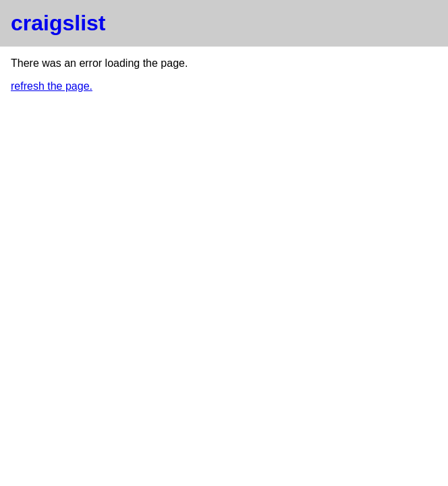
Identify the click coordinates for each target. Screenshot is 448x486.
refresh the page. (52, 86)
